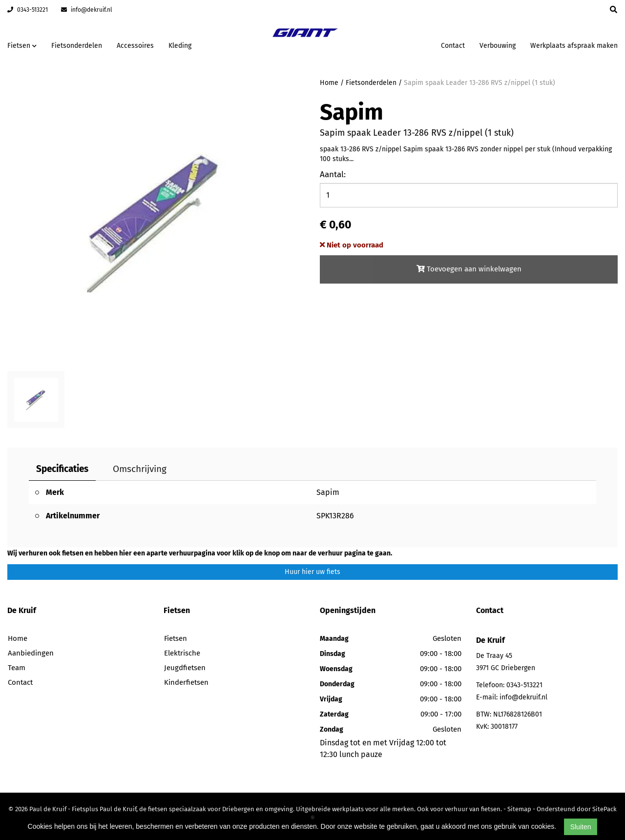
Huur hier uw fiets (312, 572)
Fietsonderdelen (77, 46)
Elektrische (182, 653)
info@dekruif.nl (87, 10)
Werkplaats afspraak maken (574, 46)
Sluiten (581, 827)
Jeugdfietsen (185, 668)
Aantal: (333, 174)
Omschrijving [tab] (140, 469)
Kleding (180, 46)
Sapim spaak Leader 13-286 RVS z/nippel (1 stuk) (479, 83)
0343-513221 (28, 10)
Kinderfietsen (186, 682)
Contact (453, 46)
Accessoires (135, 46)
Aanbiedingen (31, 653)
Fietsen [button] (22, 46)
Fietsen (176, 638)
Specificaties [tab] (62, 469)
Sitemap (519, 809)
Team (17, 668)
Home (329, 83)
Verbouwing (498, 46)
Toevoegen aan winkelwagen (469, 269)
